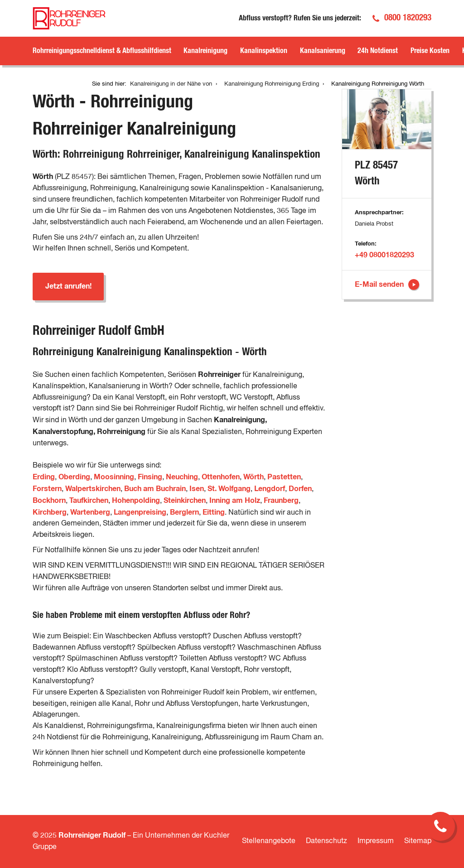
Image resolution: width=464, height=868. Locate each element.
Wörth (254, 477)
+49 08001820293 (384, 255)
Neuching (182, 477)
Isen (197, 489)
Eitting (214, 512)
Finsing (150, 477)
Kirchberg (50, 512)
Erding (44, 477)
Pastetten (284, 477)
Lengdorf (270, 489)
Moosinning (114, 477)
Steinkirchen (185, 501)
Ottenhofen (221, 477)
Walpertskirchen (93, 489)
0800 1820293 (408, 18)
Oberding (74, 477)
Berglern (184, 512)
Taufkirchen (89, 501)
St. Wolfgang (229, 489)
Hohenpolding (136, 501)
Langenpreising (140, 512)
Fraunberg (281, 501)
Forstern (47, 489)
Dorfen (300, 489)
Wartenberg (90, 512)
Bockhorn (49, 501)
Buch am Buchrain (155, 489)
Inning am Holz (235, 501)
